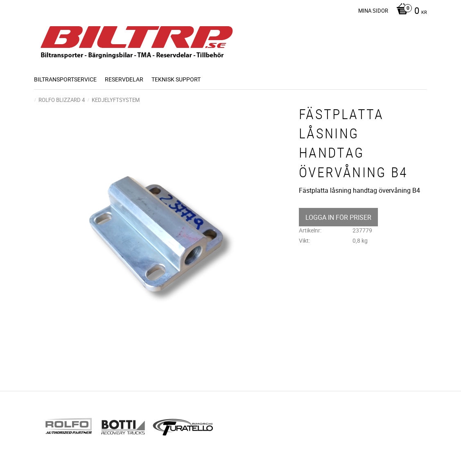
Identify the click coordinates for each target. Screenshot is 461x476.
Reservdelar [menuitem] (124, 79)
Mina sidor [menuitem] (373, 11)
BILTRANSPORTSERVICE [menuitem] (65, 79)
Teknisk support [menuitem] (176, 79)
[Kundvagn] (410, 11)
